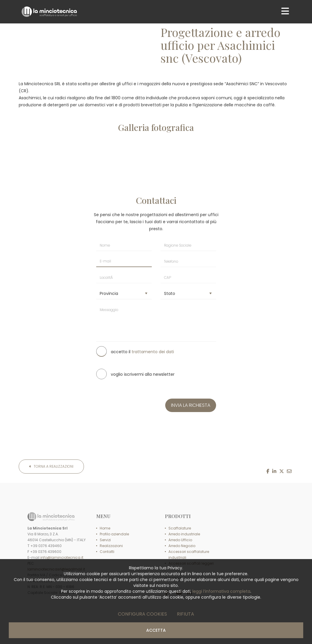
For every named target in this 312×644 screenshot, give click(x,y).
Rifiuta (186, 614)
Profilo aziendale (114, 534)
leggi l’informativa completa (221, 591)
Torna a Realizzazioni (51, 466)
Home (105, 528)
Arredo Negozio (182, 546)
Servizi (105, 540)
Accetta (156, 630)
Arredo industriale (184, 534)
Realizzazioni (111, 546)
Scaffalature (180, 528)
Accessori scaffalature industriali (189, 555)
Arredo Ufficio (180, 540)
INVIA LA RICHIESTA (191, 405)
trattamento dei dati (153, 352)
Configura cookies (142, 614)
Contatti (107, 552)
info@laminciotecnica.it (62, 557)
